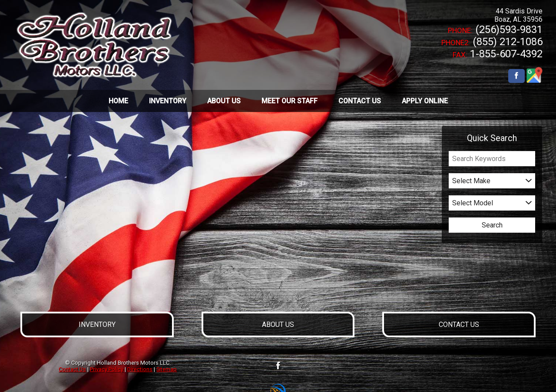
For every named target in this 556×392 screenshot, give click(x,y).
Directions (140, 369)
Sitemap (167, 369)
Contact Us (72, 369)
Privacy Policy (107, 369)
